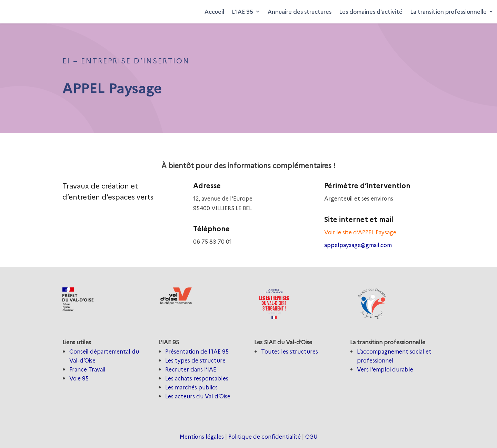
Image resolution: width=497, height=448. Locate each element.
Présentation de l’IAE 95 (197, 351)
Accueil (214, 11)
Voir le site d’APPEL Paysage (360, 232)
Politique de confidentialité (265, 436)
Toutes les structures (290, 351)
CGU (311, 436)
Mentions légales (202, 436)
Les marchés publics (191, 387)
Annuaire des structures (300, 11)
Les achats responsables (197, 378)
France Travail (87, 369)
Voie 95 (79, 378)
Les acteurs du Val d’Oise (198, 396)
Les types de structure (195, 360)
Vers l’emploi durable (385, 369)
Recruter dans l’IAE (191, 369)
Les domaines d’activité (371, 11)
